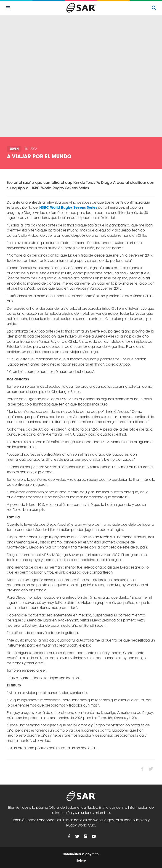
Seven (14, 149)
